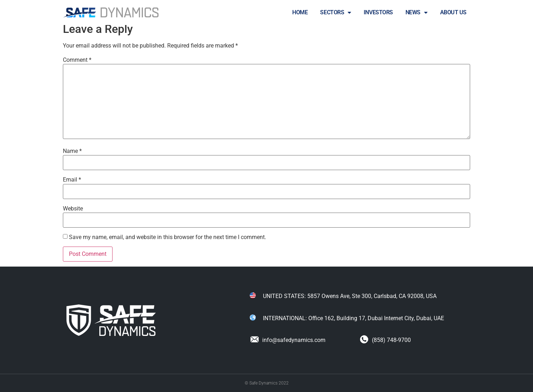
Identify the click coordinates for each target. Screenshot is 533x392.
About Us (453, 12)
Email (72, 180)
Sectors (335, 13)
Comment (77, 60)
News (417, 13)
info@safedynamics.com (288, 340)
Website (73, 209)
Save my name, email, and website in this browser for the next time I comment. (168, 237)
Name (72, 151)
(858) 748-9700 (385, 340)
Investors (378, 12)
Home (300, 12)
